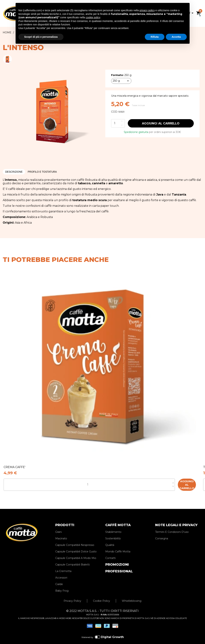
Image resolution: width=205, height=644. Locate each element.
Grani (58, 527)
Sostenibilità (113, 533)
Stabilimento (113, 527)
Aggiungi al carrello (161, 123)
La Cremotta (63, 566)
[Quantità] (115, 123)
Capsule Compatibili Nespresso (75, 540)
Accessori (61, 572)
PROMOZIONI (117, 559)
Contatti (110, 553)
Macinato (61, 533)
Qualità (110, 540)
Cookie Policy (102, 596)
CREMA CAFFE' (15, 467)
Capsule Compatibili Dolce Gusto (76, 546)
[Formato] (121, 81)
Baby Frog (62, 585)
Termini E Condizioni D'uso (172, 527)
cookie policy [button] (93, 17)
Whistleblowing (132, 596)
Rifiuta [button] (155, 37)
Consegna (162, 533)
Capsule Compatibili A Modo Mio (76, 553)
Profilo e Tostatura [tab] (42, 172)
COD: (114, 112)
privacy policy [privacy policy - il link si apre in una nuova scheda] (147, 10)
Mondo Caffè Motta (118, 546)
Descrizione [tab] (14, 172)
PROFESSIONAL (119, 566)
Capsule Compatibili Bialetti (73, 559)
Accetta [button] (176, 37)
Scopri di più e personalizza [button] (41, 37)
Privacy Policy (72, 596)
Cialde (59, 579)
